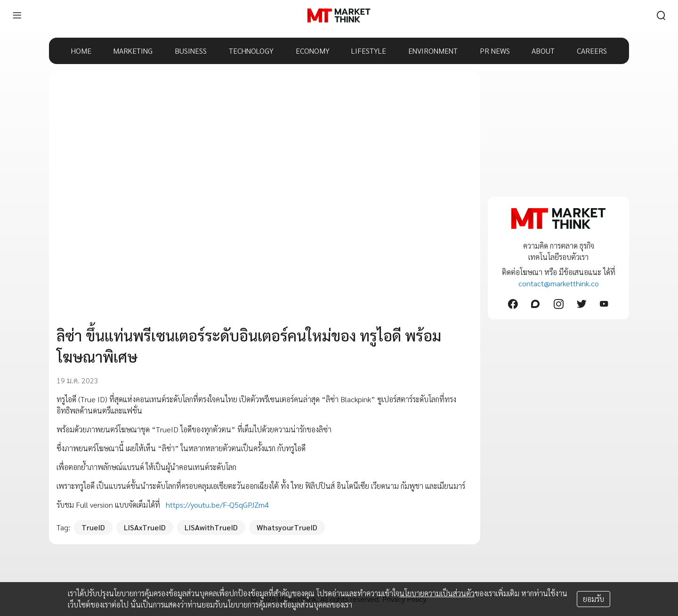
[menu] (17, 16)
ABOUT (543, 51)
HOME (81, 51)
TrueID (93, 527)
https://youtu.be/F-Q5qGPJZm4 (217, 505)
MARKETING (133, 51)
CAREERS (592, 51)
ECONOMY (313, 51)
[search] (661, 16)
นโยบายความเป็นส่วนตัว (437, 593)
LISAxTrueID (145, 527)
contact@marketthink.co (559, 283)
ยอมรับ (593, 599)
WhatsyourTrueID (287, 527)
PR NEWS (495, 51)
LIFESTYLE (369, 51)
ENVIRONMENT (433, 51)
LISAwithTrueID (211, 527)
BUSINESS (191, 51)
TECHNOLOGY (251, 51)
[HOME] (339, 16)
